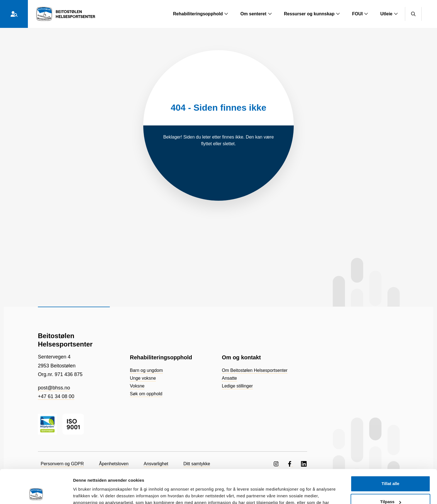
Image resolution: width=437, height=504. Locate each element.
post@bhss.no (54, 388)
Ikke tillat (390, 489)
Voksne (137, 386)
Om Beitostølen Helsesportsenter (255, 370)
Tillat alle (390, 452)
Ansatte (229, 378)
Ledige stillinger (237, 386)
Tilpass (391, 470)
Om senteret (256, 14)
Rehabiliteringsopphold (201, 14)
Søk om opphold (146, 394)
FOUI (360, 14)
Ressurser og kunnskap (312, 14)
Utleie (389, 14)
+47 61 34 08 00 (56, 396)
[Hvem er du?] (14, 14)
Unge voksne (143, 378)
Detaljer (81, 493)
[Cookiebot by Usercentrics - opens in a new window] (36, 493)
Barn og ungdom (146, 370)
